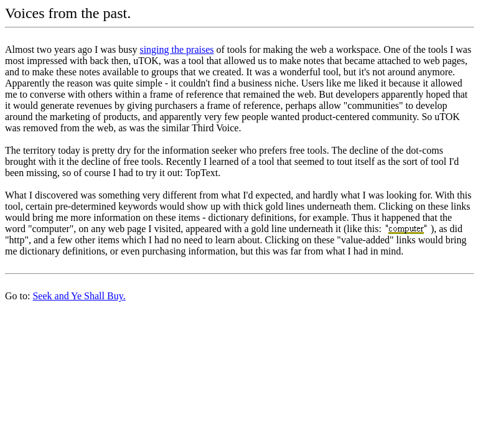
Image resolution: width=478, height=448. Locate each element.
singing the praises (176, 49)
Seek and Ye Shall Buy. (79, 296)
